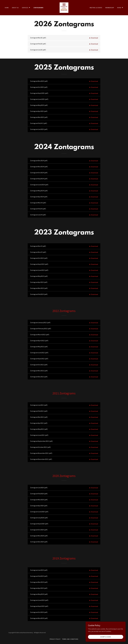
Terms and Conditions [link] (70, 639)
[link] (64, 7)
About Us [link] (15, 8)
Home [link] (7, 8)
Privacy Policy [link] (55, 639)
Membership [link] (110, 8)
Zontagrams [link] (38, 8)
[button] (26, 8)
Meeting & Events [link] (96, 8)
